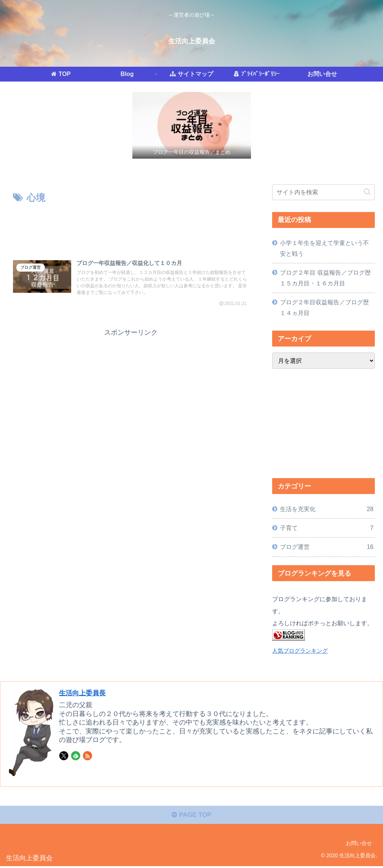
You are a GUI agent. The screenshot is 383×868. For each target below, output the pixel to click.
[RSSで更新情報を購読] (88, 756)
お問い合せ (359, 845)
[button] (367, 192)
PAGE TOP (191, 816)
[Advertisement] (131, 228)
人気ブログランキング (300, 651)
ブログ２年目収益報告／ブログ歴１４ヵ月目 (324, 307)
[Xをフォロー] (64, 756)
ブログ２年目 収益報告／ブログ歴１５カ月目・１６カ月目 (325, 278)
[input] (323, 192)
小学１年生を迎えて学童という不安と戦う (324, 248)
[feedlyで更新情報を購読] (76, 756)
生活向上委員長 (85, 693)
